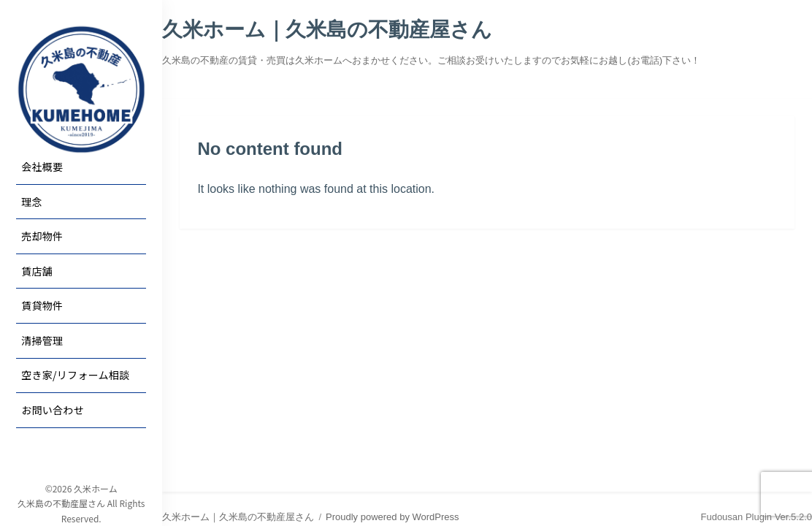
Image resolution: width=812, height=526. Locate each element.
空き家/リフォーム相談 (75, 375)
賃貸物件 (42, 305)
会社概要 (42, 167)
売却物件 (42, 236)
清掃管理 (42, 340)
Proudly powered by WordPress (392, 517)
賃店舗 (37, 271)
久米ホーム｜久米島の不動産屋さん (327, 30)
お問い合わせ (53, 410)
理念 (32, 202)
